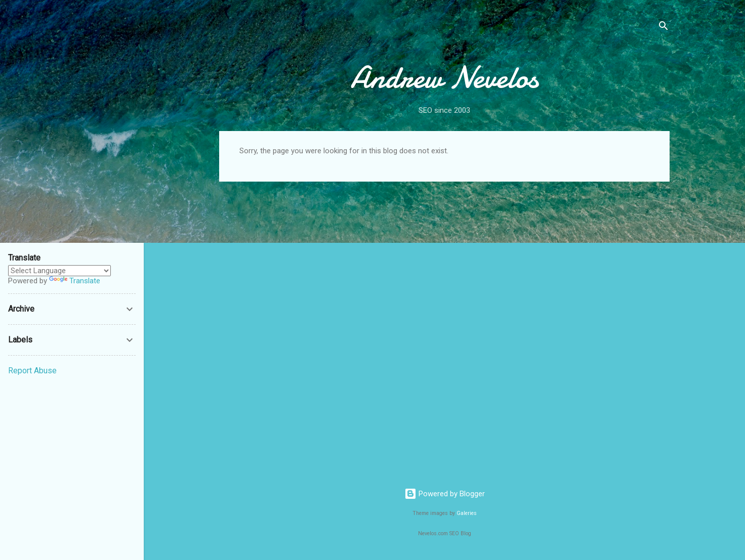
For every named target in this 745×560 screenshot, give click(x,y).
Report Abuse (32, 371)
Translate (75, 281)
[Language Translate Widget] (59, 271)
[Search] (664, 28)
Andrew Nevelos (444, 77)
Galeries (467, 513)
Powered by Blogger (445, 494)
